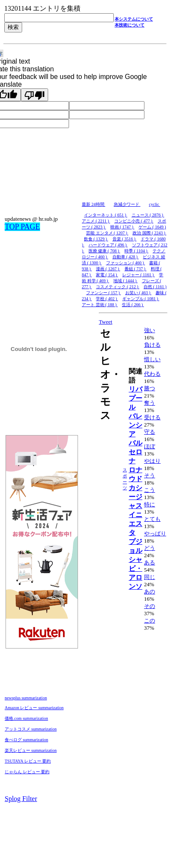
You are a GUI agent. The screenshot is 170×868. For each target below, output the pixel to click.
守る (150, 432)
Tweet (106, 322)
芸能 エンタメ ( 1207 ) (107, 233)
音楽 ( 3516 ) (125, 239)
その (150, 606)
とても (152, 519)
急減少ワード (127, 204)
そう (150, 475)
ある (150, 563)
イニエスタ (135, 524)
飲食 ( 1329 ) (96, 239)
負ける (152, 345)
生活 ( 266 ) (133, 305)
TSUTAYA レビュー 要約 (28, 761)
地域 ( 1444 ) (125, 281)
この (150, 621)
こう (150, 490)
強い (150, 330)
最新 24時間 (94, 204)
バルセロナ (135, 452)
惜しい (152, 359)
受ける (152, 417)
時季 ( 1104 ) (136, 251)
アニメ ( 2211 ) (96, 221)
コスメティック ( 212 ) (118, 287)
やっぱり (155, 533)
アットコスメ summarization (31, 729)
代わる (152, 374)
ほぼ (150, 446)
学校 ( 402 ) (107, 299)
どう (150, 548)
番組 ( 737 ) (135, 269)
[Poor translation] (35, 95)
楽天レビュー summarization (31, 750)
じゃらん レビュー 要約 (27, 772)
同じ (150, 577)
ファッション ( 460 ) (126, 263)
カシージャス (135, 497)
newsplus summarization (26, 698)
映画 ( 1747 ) (122, 227)
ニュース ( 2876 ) (148, 215)
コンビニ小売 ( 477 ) (134, 221)
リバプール (135, 398)
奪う (150, 403)
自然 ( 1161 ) (155, 287)
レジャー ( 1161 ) (138, 275)
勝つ (150, 388)
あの (150, 592)
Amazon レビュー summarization (34, 708)
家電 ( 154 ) (107, 275)
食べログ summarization (26, 740)
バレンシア (135, 425)
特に (150, 504)
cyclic (155, 204)
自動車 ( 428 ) (126, 257)
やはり (152, 461)
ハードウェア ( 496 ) (108, 245)
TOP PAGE (22, 227)
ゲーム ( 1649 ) (152, 227)
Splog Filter (21, 799)
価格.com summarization (26, 718)
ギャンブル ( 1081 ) (141, 299)
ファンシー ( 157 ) (104, 293)
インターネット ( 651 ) (106, 215)
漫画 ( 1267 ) (108, 269)
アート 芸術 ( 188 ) (100, 305)
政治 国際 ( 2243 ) (149, 233)
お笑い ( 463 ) (138, 293)
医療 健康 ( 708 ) (104, 251)
